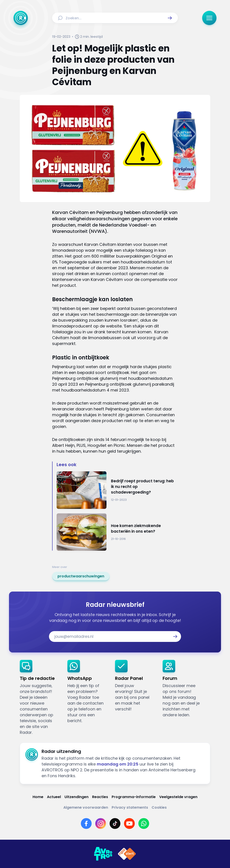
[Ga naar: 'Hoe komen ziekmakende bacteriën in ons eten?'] (117, 532)
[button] (170, 18)
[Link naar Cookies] (159, 807)
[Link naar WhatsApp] (144, 823)
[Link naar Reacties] (100, 797)
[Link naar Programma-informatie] (134, 797)
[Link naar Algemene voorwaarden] (86, 807)
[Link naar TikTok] (115, 823)
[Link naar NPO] (127, 854)
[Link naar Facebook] (86, 823)
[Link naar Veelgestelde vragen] (178, 797)
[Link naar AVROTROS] (103, 854)
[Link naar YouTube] (129, 823)
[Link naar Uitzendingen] (76, 797)
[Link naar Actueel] (54, 797)
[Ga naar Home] (21, 18)
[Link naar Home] (38, 797)
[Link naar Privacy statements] (130, 807)
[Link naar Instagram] (101, 823)
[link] (81, 576)
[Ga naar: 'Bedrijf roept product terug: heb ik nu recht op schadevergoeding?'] (117, 490)
